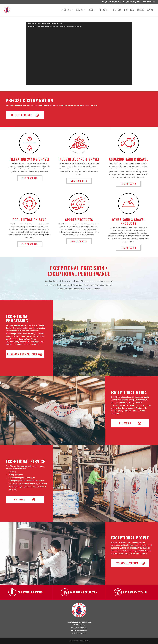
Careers (140, 10)
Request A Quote (132, 2)
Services (80, 10)
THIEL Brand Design (83, 641)
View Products (30, 178)
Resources (129, 10)
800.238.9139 (149, 2)
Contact (151, 10)
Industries (105, 10)
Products (66, 10)
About (92, 10)
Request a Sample (112, 2)
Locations (117, 10)
